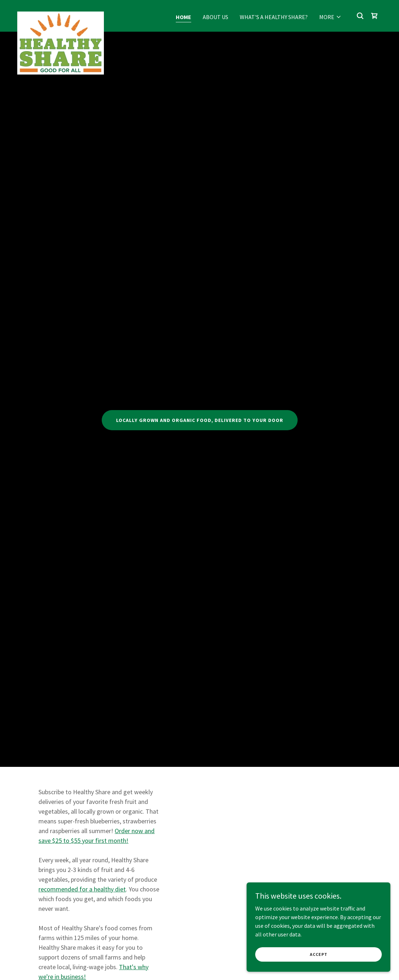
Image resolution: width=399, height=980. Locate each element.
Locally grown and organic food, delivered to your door (200, 420)
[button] (330, 17)
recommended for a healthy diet (82, 889)
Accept (319, 954)
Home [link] (184, 17)
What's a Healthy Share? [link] (274, 17)
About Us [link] (215, 17)
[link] (61, 14)
